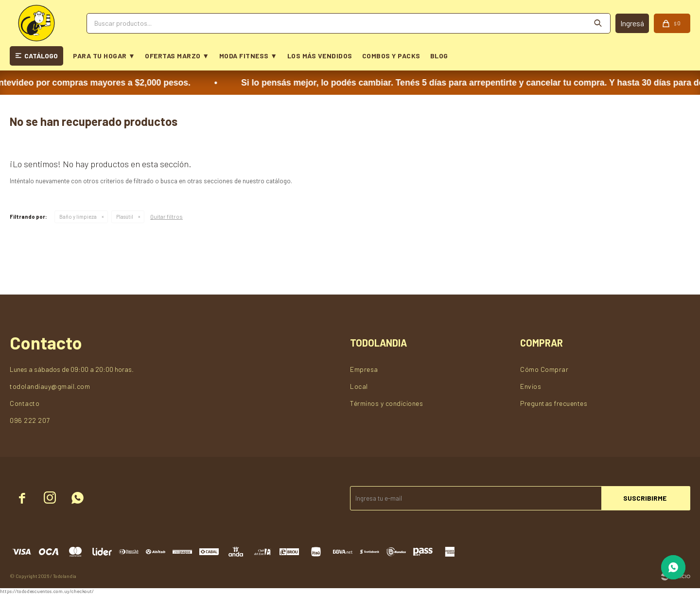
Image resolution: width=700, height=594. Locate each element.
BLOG (439, 56)
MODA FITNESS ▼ (248, 56)
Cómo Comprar (544, 369)
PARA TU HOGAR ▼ (104, 56)
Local (359, 386)
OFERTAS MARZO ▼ (177, 56)
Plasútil (125, 217)
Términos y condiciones (386, 403)
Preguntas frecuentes (554, 403)
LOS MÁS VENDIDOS (320, 56)
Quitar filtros (166, 216)
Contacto (25, 403)
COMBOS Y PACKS (391, 56)
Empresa (364, 369)
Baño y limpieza (78, 217)
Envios (531, 386)
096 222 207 (30, 420)
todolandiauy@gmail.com (50, 386)
